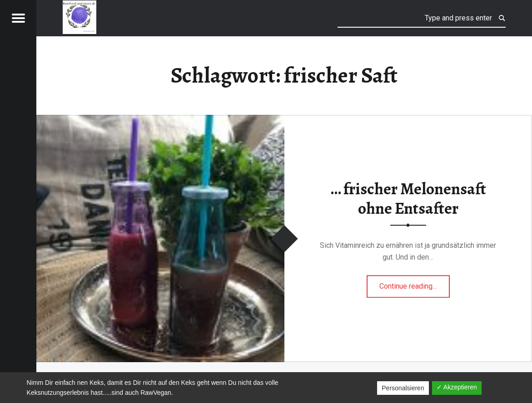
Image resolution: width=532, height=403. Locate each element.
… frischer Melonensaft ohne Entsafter (408, 199)
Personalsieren (403, 388)
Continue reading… (415, 283)
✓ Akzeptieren (457, 387)
